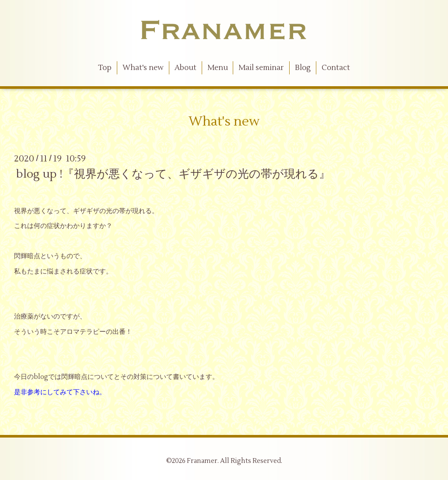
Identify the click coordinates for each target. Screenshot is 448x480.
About (185, 68)
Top (105, 68)
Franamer (202, 461)
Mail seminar (261, 68)
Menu (218, 68)
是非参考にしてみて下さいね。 (60, 392)
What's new (143, 68)
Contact (336, 68)
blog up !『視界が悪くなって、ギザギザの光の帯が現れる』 (173, 174)
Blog (303, 68)
